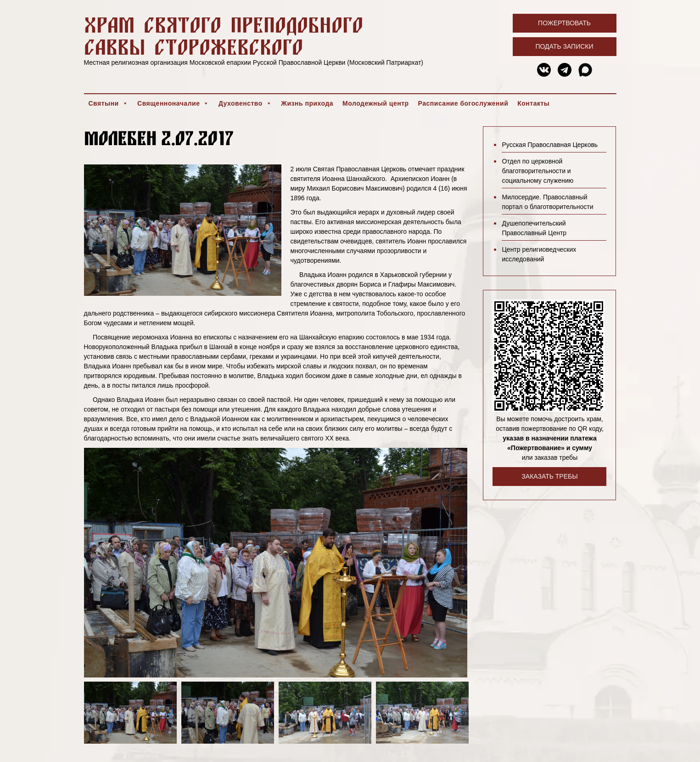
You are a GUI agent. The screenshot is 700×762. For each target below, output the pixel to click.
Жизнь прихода (307, 103)
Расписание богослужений (463, 103)
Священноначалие (173, 103)
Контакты (533, 103)
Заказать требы (549, 476)
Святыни (109, 103)
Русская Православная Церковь (550, 145)
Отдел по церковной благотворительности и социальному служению (538, 171)
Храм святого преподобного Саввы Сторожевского (224, 36)
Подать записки (564, 46)
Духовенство (245, 103)
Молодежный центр (376, 103)
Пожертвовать (564, 23)
